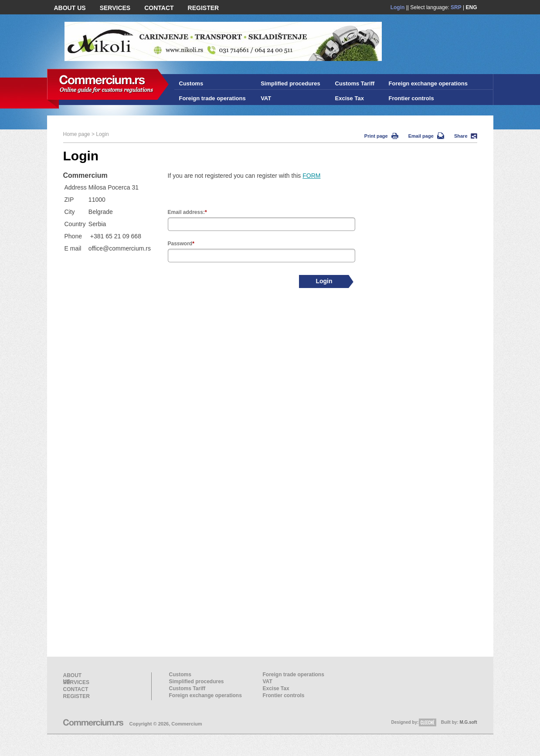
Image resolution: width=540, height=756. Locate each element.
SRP (456, 7)
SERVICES (115, 8)
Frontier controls (411, 98)
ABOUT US (70, 8)
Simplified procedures (290, 83)
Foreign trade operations (212, 98)
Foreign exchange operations (428, 83)
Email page (426, 136)
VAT (266, 98)
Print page (381, 136)
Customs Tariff (355, 83)
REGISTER (204, 8)
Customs (191, 83)
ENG (471, 7)
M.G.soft (469, 722)
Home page (77, 134)
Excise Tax (350, 98)
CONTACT (159, 8)
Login (398, 7)
